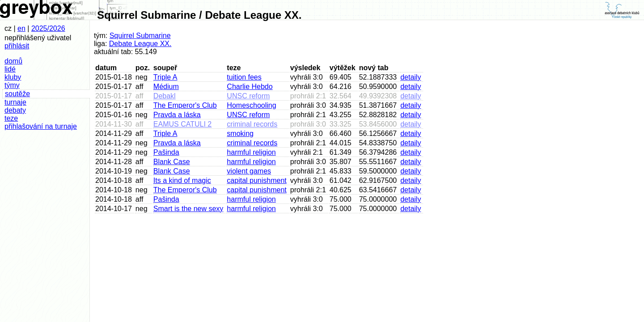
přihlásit (17, 46)
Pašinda (166, 152)
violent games (249, 171)
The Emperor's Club (185, 105)
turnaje (15, 102)
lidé (10, 69)
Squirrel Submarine (140, 36)
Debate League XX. (140, 44)
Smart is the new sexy (189, 209)
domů (13, 61)
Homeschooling (251, 105)
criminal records (252, 124)
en (21, 28)
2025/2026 (48, 28)
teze (11, 118)
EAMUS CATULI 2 (182, 124)
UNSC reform (248, 96)
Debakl (165, 96)
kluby (13, 77)
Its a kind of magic (182, 180)
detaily (411, 77)
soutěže (17, 94)
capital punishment (256, 180)
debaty (15, 110)
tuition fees (244, 77)
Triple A (165, 77)
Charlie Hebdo (250, 87)
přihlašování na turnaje (41, 126)
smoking (240, 133)
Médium (166, 87)
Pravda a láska (177, 115)
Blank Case (172, 162)
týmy (12, 85)
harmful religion (251, 152)
